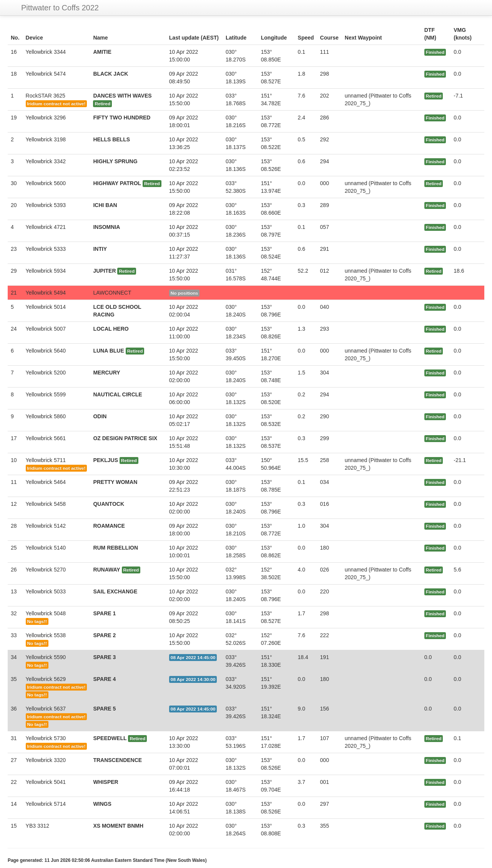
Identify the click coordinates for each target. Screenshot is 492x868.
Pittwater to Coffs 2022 (60, 8)
